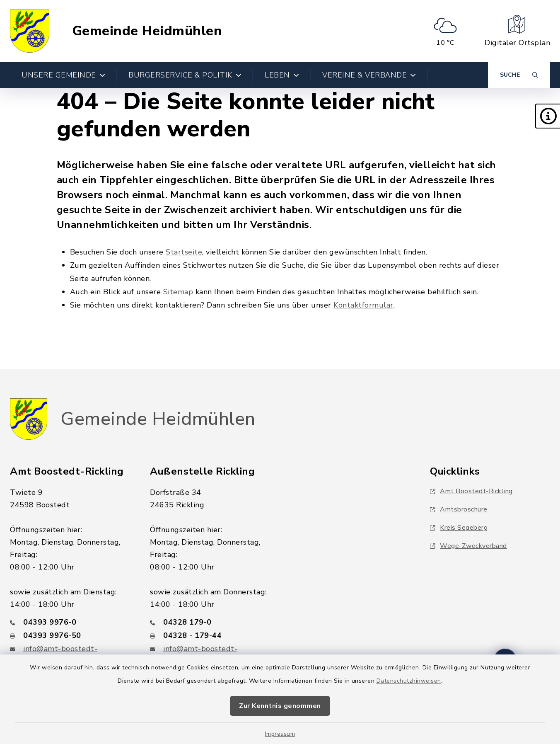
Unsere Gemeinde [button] (63, 75)
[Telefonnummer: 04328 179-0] (210, 622)
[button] (548, 116)
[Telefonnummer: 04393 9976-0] (70, 622)
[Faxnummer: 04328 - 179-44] (210, 635)
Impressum (280, 734)
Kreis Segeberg (459, 528)
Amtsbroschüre (459, 509)
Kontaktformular (363, 305)
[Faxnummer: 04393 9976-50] (70, 635)
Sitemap (178, 292)
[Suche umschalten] (519, 75)
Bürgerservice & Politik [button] (185, 75)
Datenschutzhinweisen (409, 681)
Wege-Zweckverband (468, 546)
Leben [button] (282, 75)
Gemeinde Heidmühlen (147, 31)
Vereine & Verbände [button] (369, 75)
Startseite (184, 252)
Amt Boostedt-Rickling (471, 491)
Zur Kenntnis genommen (280, 706)
